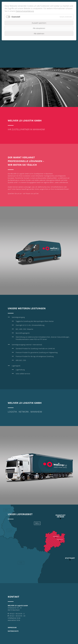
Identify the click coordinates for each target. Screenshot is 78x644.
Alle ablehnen (39, 33)
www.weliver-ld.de (14, 620)
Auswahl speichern (39, 23)
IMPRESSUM (12, 628)
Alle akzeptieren (39, 28)
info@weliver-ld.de (14, 618)
